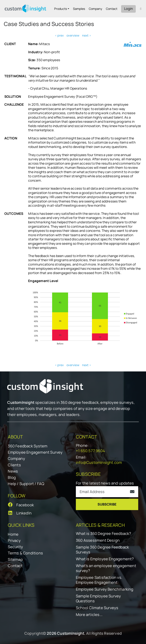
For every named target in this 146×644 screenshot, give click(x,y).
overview (73, 35)
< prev (59, 35)
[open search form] (141, 9)
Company (95, 9)
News (13, 471)
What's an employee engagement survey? (106, 568)
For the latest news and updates (105, 483)
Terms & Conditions (25, 553)
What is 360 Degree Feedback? (104, 534)
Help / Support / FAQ (26, 484)
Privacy (14, 540)
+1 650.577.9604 (90, 451)
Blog (12, 477)
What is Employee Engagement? (105, 559)
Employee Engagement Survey (35, 452)
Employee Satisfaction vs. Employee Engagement (99, 580)
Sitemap (15, 559)
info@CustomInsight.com (99, 462)
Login (129, 9)
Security (15, 547)
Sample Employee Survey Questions (98, 599)
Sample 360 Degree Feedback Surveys (102, 550)
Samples (79, 9)
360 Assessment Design (98, 540)
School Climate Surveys (97, 608)
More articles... (89, 615)
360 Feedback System (28, 446)
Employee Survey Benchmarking (105, 589)
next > (87, 35)
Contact (112, 9)
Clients (14, 465)
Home (13, 534)
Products (61, 9)
